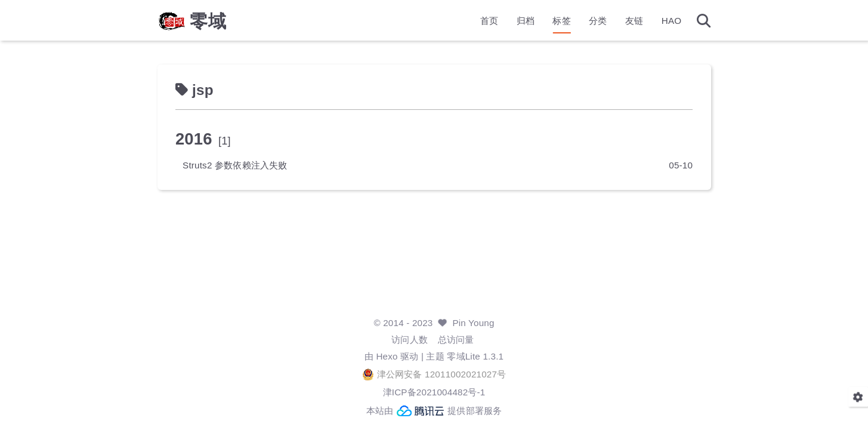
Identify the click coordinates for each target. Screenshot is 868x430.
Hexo (387, 356)
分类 (598, 21)
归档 (526, 21)
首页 (489, 21)
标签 (561, 21)
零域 (208, 21)
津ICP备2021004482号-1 (434, 392)
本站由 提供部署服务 (434, 411)
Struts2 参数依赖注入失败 (235, 165)
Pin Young (473, 323)
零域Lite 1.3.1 (475, 356)
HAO (672, 21)
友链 (634, 21)
